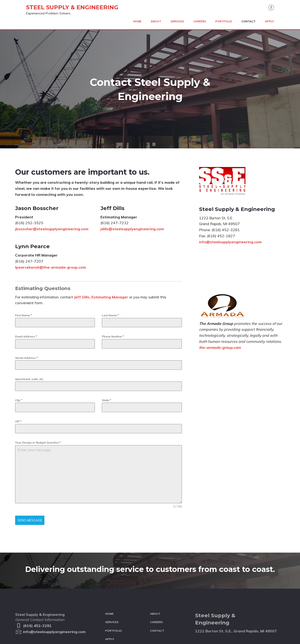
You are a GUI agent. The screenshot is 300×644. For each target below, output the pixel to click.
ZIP (18, 375)
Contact (157, 605)
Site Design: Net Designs (89, 642)
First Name (24, 269)
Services (112, 596)
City (19, 353)
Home (109, 588)
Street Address (27, 311)
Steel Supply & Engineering (61, 11)
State (107, 353)
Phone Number (113, 290)
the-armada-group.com (220, 301)
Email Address (26, 290)
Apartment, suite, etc (29, 332)
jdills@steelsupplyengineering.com (132, 182)
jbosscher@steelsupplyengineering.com (52, 182)
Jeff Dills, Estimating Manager (101, 250)
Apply (110, 613)
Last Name (110, 269)
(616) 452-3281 (33, 600)
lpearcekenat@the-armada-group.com (51, 220)
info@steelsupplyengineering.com (230, 195)
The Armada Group (28, 642)
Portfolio (113, 605)
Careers (156, 596)
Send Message (30, 474)
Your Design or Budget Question (38, 396)
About (155, 588)
